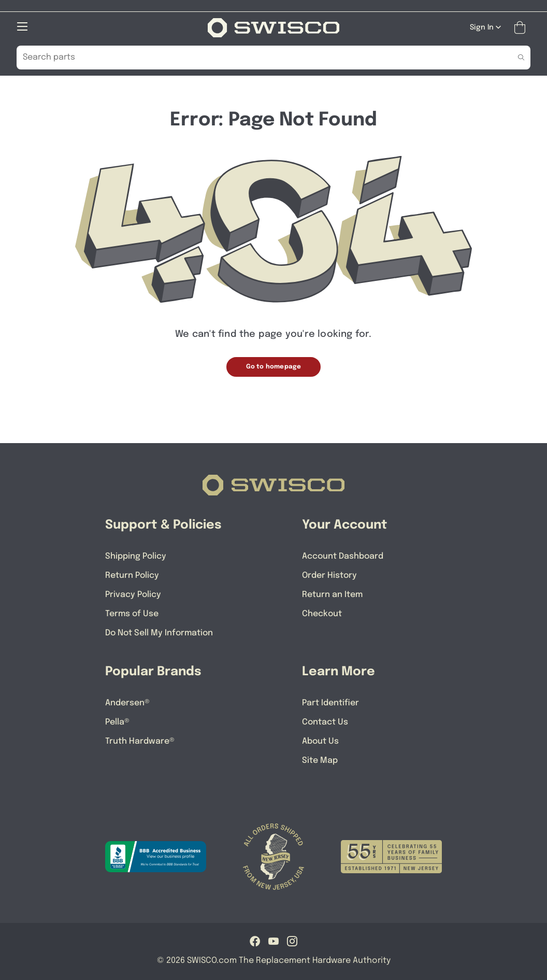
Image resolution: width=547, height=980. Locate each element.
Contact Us (325, 722)
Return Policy (132, 576)
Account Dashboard (343, 556)
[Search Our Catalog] (258, 58)
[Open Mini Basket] (522, 28)
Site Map (320, 761)
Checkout (322, 614)
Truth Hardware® (140, 741)
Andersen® (127, 703)
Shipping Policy (136, 556)
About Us (320, 741)
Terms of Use (132, 614)
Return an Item (332, 595)
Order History (329, 576)
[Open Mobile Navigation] (22, 26)
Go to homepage (274, 367)
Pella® (117, 722)
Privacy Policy (133, 595)
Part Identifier (330, 703)
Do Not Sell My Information (159, 633)
